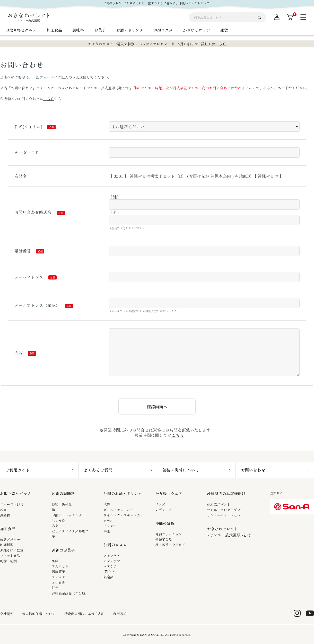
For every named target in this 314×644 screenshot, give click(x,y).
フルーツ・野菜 (12, 504)
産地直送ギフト (219, 504)
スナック (58, 577)
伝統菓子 (58, 571)
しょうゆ (58, 520)
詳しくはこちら (214, 44)
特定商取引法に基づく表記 (84, 614)
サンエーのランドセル (224, 515)
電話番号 (23, 251)
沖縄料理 (7, 545)
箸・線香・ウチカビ (170, 545)
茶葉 (107, 531)
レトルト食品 (10, 556)
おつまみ (58, 582)
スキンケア (112, 556)
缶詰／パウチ (10, 540)
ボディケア (112, 561)
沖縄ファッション (169, 534)
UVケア (109, 571)
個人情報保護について (39, 614)
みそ (55, 526)
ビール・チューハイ (119, 510)
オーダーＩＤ (27, 152)
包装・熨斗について (181, 470)
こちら (49, 99)
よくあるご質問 (98, 470)
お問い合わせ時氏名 (33, 212)
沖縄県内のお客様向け (226, 493)
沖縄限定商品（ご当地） (70, 593)
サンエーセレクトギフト (225, 510)
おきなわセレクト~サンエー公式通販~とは (229, 532)
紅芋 (55, 588)
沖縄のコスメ (115, 545)
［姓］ (115, 197)
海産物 (5, 515)
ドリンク (110, 526)
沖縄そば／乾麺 (12, 550)
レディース (164, 510)
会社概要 (7, 614)
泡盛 (107, 504)
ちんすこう (60, 566)
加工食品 (8, 529)
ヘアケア (110, 566)
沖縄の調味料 (63, 493)
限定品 (108, 577)
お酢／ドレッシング (67, 515)
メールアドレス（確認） (37, 305)
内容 (19, 352)
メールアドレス (29, 277)
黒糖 (55, 561)
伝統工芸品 (164, 540)
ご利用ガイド (18, 470)
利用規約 (120, 614)
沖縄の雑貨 (165, 523)
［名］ (115, 212)
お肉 (3, 510)
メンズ (160, 504)
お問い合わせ (253, 470)
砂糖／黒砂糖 (62, 504)
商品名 (21, 176)
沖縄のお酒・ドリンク (123, 493)
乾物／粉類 (8, 561)
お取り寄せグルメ (15, 493)
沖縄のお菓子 (63, 550)
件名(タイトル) (28, 126)
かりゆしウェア (169, 493)
